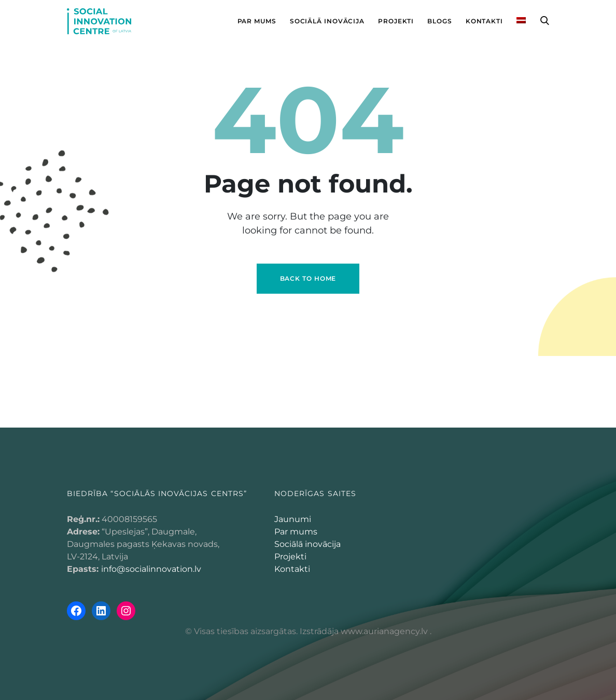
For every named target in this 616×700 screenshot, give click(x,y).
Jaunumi (293, 519)
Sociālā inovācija (307, 544)
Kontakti (292, 569)
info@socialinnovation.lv (151, 569)
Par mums (296, 532)
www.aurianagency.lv (384, 631)
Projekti (290, 557)
